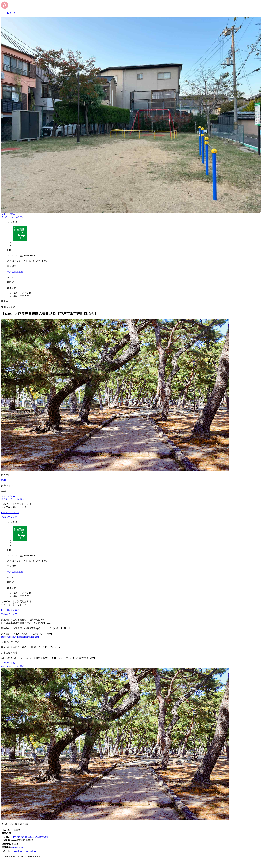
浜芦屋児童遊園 (15, 272)
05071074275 (18, 847)
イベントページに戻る (13, 217)
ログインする (8, 214)
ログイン (12, 13)
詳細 (3, 480)
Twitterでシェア (9, 517)
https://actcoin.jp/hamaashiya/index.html (20, 637)
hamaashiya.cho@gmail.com (25, 851)
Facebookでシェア (10, 513)
